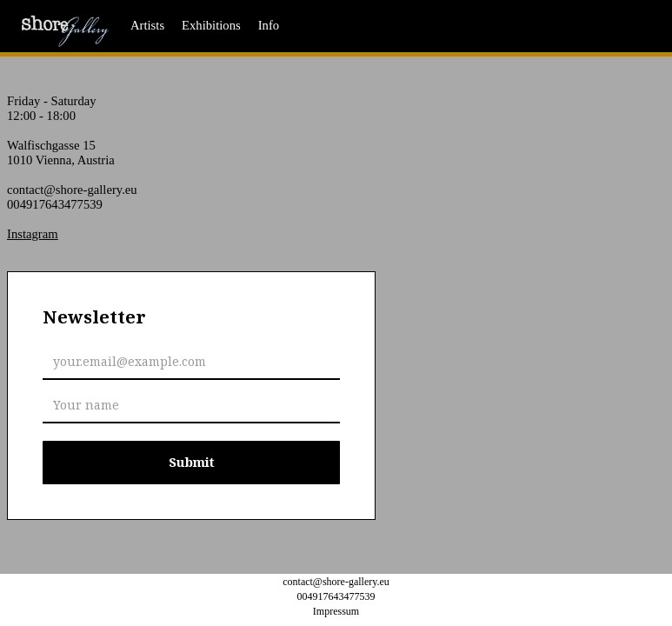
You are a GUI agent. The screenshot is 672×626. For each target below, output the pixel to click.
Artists (147, 25)
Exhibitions (211, 25)
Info (269, 25)
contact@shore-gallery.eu (72, 190)
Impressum (336, 611)
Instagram (33, 234)
